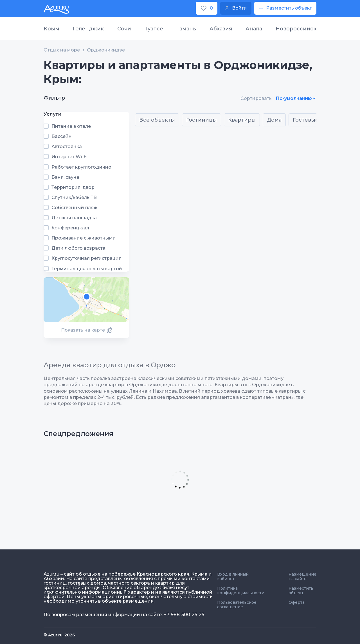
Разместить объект (301, 591)
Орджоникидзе (106, 50)
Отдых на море (62, 50)
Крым (51, 29)
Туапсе (154, 29)
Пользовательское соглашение (237, 605)
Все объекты (157, 120)
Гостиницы (202, 120)
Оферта (297, 602)
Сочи (124, 29)
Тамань (186, 29)
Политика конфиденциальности (241, 591)
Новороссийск (296, 29)
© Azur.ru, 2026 (59, 635)
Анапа (254, 29)
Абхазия (221, 29)
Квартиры (242, 120)
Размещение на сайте (302, 576)
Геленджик (88, 29)
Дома (274, 120)
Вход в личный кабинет (233, 576)
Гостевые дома (313, 120)
